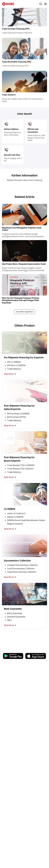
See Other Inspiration (25, 312)
